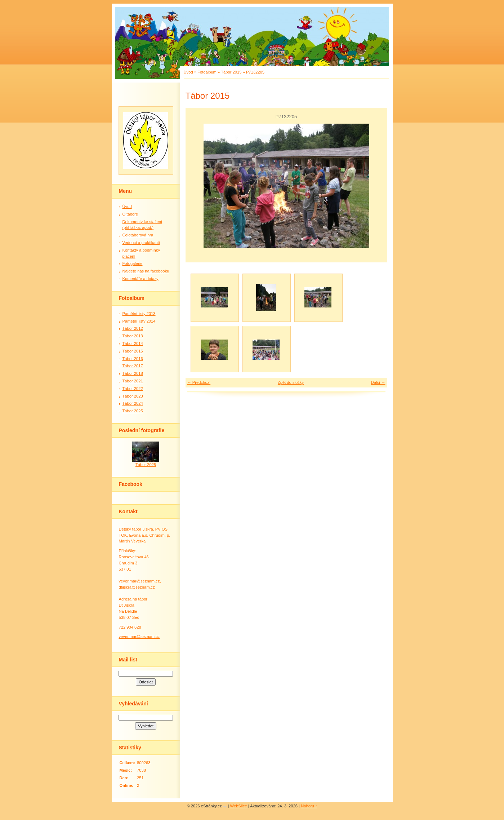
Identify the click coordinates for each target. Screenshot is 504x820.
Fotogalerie (133, 263)
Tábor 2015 (231, 72)
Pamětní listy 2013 (139, 314)
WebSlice (239, 806)
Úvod (188, 72)
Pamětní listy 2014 (139, 321)
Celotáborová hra (138, 235)
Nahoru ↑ (309, 806)
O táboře (130, 214)
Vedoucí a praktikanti (141, 243)
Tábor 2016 (133, 359)
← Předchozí (199, 382)
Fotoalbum (207, 72)
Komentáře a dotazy (141, 279)
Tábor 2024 (133, 403)
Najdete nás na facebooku (146, 271)
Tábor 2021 (133, 381)
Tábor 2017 (133, 366)
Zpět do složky (291, 382)
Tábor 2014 (133, 343)
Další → (378, 382)
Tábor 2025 (133, 411)
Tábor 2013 (133, 336)
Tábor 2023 (133, 396)
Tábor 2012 (133, 328)
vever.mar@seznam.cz (139, 637)
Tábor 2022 (133, 389)
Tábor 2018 (133, 373)
